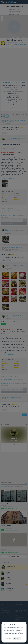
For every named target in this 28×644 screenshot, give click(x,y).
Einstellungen (8, 639)
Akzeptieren (17, 639)
